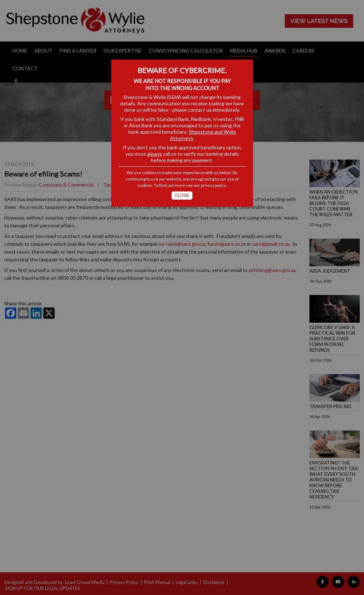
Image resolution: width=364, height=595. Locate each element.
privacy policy (213, 185)
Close (182, 195)
